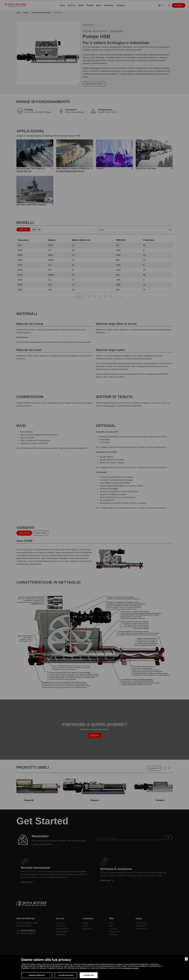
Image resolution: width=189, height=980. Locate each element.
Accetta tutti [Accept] (89, 975)
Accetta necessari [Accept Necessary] (66, 975)
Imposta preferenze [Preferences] (37, 975)
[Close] (186, 959)
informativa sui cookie (131, 968)
